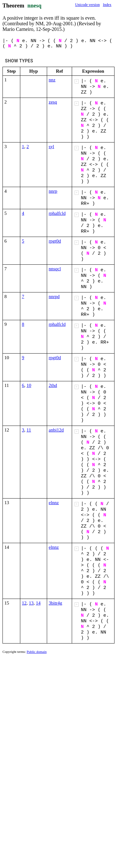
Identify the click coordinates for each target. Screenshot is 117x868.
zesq (53, 102)
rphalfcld (57, 213)
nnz (52, 80)
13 (31, 603)
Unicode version (88, 5)
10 (29, 385)
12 (24, 603)
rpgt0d (55, 241)
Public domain (37, 652)
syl (51, 147)
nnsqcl (55, 269)
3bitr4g (55, 603)
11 (29, 430)
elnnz (54, 503)
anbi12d (56, 430)
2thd (53, 385)
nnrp (53, 191)
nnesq (34, 6)
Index (107, 5)
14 (38, 603)
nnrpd (54, 297)
